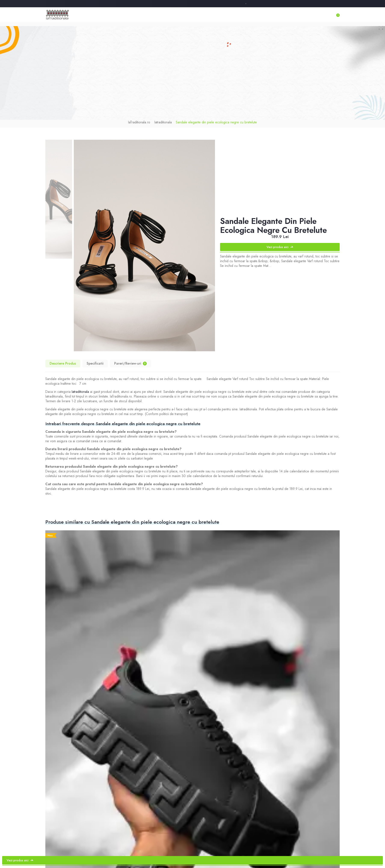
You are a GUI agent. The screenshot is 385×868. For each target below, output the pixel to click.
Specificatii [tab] (94, 360)
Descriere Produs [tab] (62, 360)
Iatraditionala (167, 119)
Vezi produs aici (280, 243)
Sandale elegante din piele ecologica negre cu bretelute (215, 119)
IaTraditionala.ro (145, 119)
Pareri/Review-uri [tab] (129, 360)
